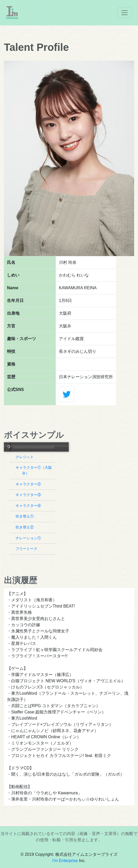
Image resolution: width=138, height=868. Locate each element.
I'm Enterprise (65, 861)
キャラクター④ (29, 506)
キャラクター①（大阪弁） (34, 470)
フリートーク (27, 549)
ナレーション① (29, 538)
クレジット (25, 457)
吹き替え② (25, 527)
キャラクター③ (29, 495)
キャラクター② (29, 484)
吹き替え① (25, 516)
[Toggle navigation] (125, 13)
